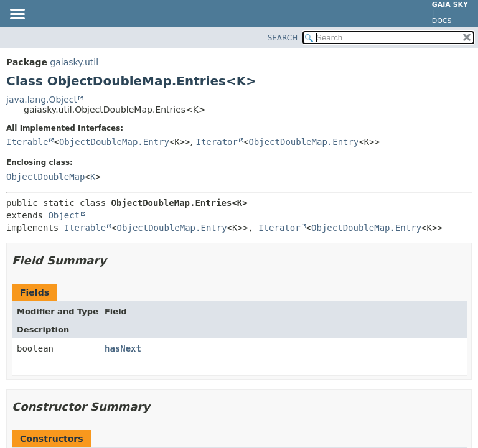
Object (64, 215)
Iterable (27, 142)
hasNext (123, 348)
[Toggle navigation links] (17, 15)
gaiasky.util (74, 62)
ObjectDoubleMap (45, 177)
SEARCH (283, 38)
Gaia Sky (450, 5)
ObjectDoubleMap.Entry (114, 142)
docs (442, 21)
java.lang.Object (42, 100)
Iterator (217, 142)
